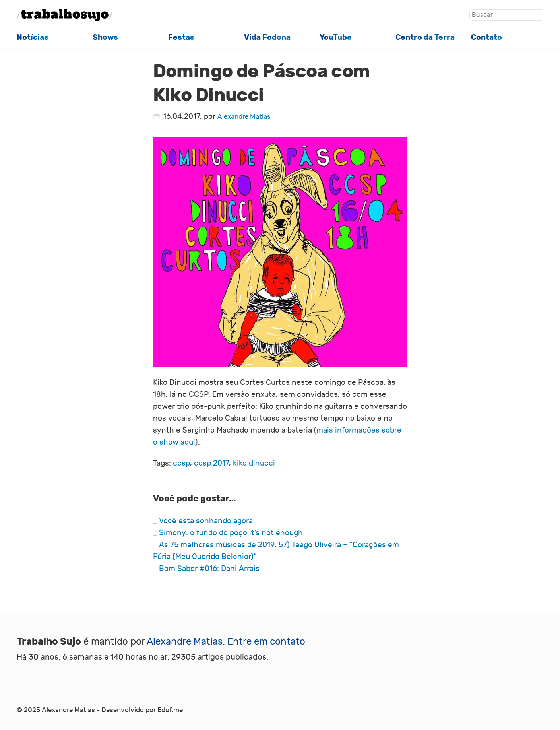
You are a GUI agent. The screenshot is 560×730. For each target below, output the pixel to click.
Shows (105, 37)
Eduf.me (170, 710)
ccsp (181, 463)
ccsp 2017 (211, 463)
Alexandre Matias (244, 117)
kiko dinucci (254, 463)
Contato (486, 37)
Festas (181, 37)
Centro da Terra (425, 37)
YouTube (336, 37)
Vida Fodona (267, 37)
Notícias (33, 37)
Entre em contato (266, 641)
